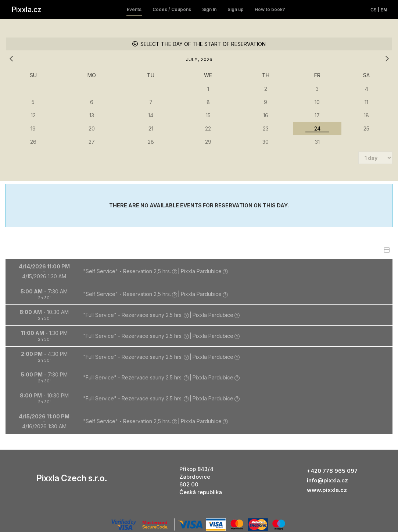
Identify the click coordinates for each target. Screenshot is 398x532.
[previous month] (11, 59)
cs (374, 10)
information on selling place (199, 501)
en (384, 10)
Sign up (236, 9)
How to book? (270, 9)
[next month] (387, 59)
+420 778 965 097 (332, 431)
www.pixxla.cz (327, 450)
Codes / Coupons (172, 9)
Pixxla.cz (26, 10)
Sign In (209, 9)
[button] (199, 232)
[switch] (387, 210)
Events (134, 9)
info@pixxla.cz (327, 441)
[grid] (199, 89)
